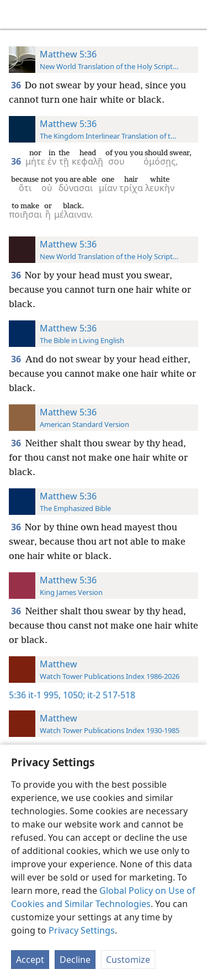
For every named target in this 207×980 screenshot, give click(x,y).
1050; (73, 695)
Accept (30, 960)
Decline (75, 960)
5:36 (17, 695)
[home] (17, 14)
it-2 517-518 (110, 695)
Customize (128, 960)
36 (17, 85)
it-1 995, (44, 695)
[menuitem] (17, 14)
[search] (193, 14)
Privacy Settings (82, 930)
